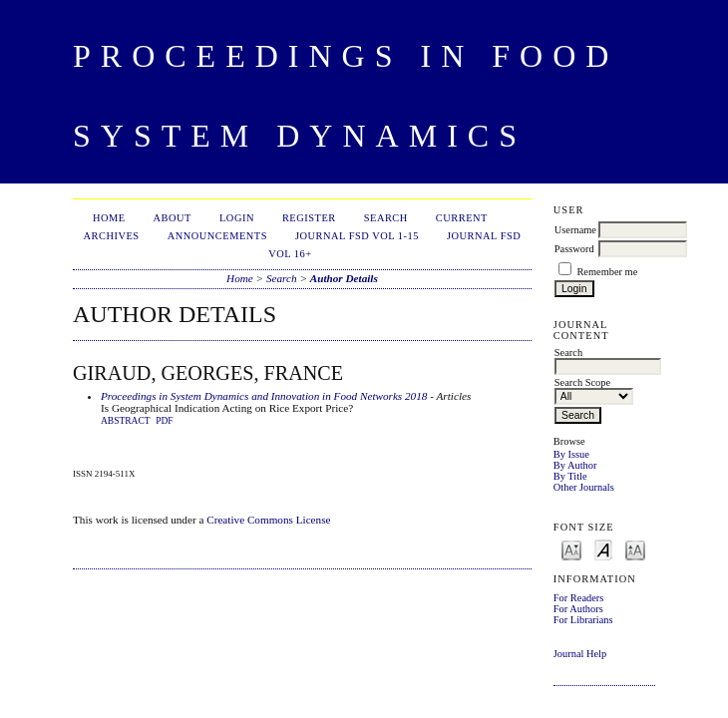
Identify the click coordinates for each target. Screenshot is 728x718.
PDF (164, 421)
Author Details (344, 278)
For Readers (579, 598)
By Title (570, 476)
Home (109, 218)
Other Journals (584, 487)
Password (574, 249)
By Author (575, 465)
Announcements (217, 236)
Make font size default (603, 549)
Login (237, 218)
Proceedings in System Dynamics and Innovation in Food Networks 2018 (264, 396)
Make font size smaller (571, 549)
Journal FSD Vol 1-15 (357, 236)
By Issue (571, 454)
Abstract (126, 421)
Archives (112, 236)
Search (386, 218)
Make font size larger (635, 549)
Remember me (607, 272)
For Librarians (583, 620)
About (173, 218)
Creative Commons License (268, 520)
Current (462, 218)
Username (575, 230)
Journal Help (580, 654)
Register (309, 218)
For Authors (578, 609)
